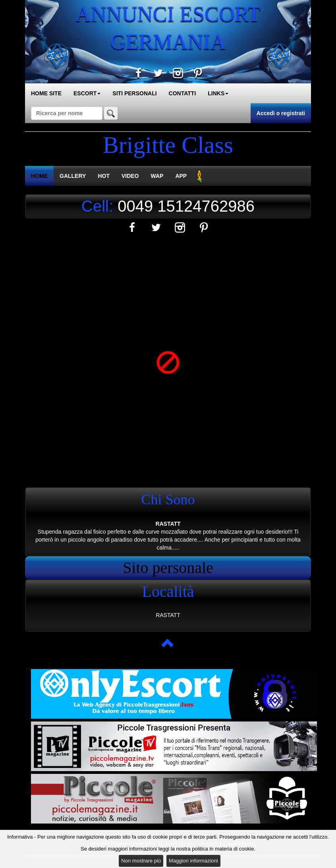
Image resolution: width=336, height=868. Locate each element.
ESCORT (87, 93)
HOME (39, 176)
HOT (104, 176)
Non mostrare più (141, 861)
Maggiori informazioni (193, 861)
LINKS (218, 93)
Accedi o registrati (281, 113)
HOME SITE (46, 93)
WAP (157, 176)
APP (181, 176)
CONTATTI (182, 93)
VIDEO (130, 176)
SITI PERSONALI (134, 93)
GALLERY (73, 176)
